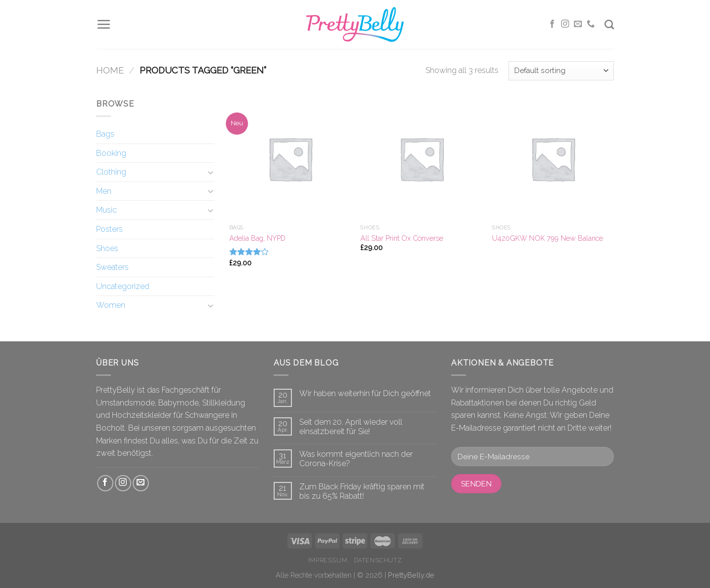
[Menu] (104, 24)
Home (110, 70)
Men (104, 191)
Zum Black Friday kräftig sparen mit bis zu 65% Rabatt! (362, 491)
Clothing (111, 172)
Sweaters (112, 267)
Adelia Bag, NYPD (257, 238)
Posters (109, 229)
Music (106, 210)
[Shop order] (561, 71)
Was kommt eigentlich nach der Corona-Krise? (356, 459)
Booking (111, 153)
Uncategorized (123, 286)
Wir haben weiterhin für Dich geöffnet (365, 393)
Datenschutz (378, 560)
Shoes (107, 248)
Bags (105, 134)
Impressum (328, 560)
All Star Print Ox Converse (402, 238)
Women (111, 305)
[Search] (609, 24)
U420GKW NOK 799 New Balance (548, 238)
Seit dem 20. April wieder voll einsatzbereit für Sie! (351, 427)
